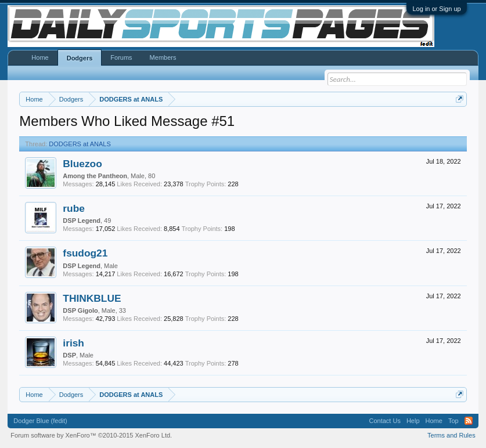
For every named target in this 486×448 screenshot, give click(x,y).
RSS (469, 421)
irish (73, 343)
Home (40, 57)
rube (74, 208)
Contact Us (385, 421)
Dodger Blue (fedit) (40, 421)
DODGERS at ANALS (80, 144)
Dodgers (80, 58)
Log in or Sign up (436, 9)
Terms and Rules (451, 435)
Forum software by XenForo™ (91, 435)
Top (453, 421)
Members (163, 57)
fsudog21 (85, 253)
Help (413, 421)
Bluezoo (82, 164)
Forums (121, 57)
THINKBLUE (92, 298)
